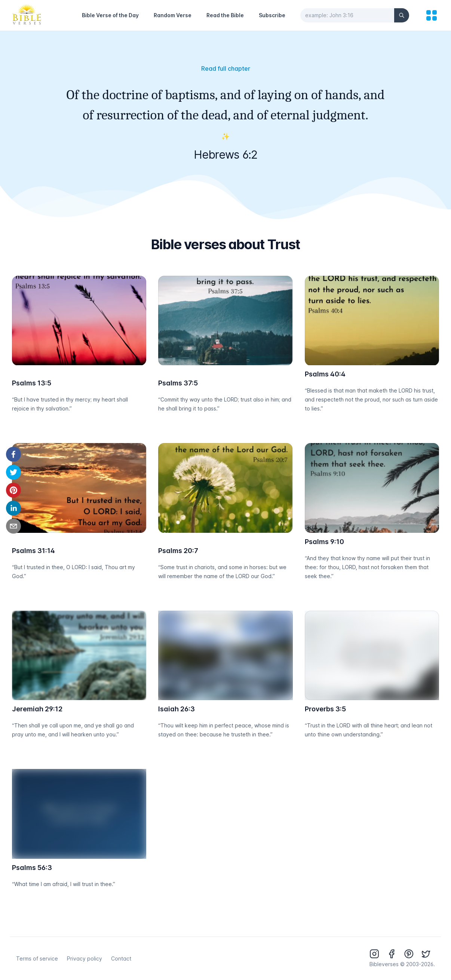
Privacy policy (85, 958)
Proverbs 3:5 (325, 709)
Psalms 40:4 (325, 374)
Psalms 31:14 (33, 551)
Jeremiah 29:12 (37, 709)
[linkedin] (13, 508)
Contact (121, 958)
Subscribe (272, 15)
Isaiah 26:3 (177, 709)
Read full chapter (226, 68)
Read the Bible (225, 15)
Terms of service (37, 958)
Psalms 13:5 (32, 383)
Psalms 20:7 (178, 551)
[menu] (432, 15)
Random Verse (173, 15)
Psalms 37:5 (178, 383)
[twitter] (13, 472)
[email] (13, 526)
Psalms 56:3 (32, 868)
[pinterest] (13, 490)
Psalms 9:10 (324, 542)
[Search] (402, 15)
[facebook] (13, 454)
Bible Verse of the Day (110, 15)
